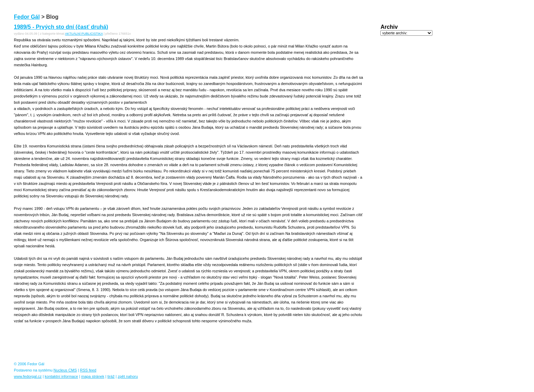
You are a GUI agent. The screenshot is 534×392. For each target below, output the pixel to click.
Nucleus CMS (65, 370)
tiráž (111, 376)
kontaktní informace (61, 376)
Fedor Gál (27, 17)
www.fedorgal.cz (28, 376)
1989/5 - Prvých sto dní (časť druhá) (61, 27)
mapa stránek (93, 376)
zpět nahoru (128, 376)
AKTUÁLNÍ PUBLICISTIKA (84, 34)
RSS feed (88, 370)
